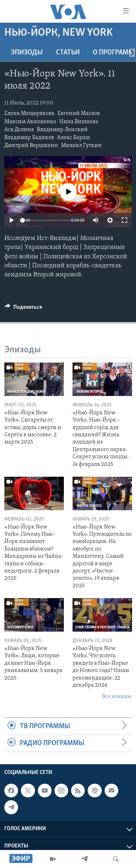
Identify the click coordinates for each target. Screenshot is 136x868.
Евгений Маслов (79, 113)
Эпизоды (27, 53)
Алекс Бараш (74, 138)
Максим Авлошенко (30, 122)
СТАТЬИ (68, 53)
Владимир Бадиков (29, 138)
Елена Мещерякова (29, 113)
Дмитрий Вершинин (31, 146)
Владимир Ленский (62, 130)
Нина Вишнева (79, 122)
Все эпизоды (117, 697)
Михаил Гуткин (81, 146)
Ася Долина (19, 130)
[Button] (23, 309)
